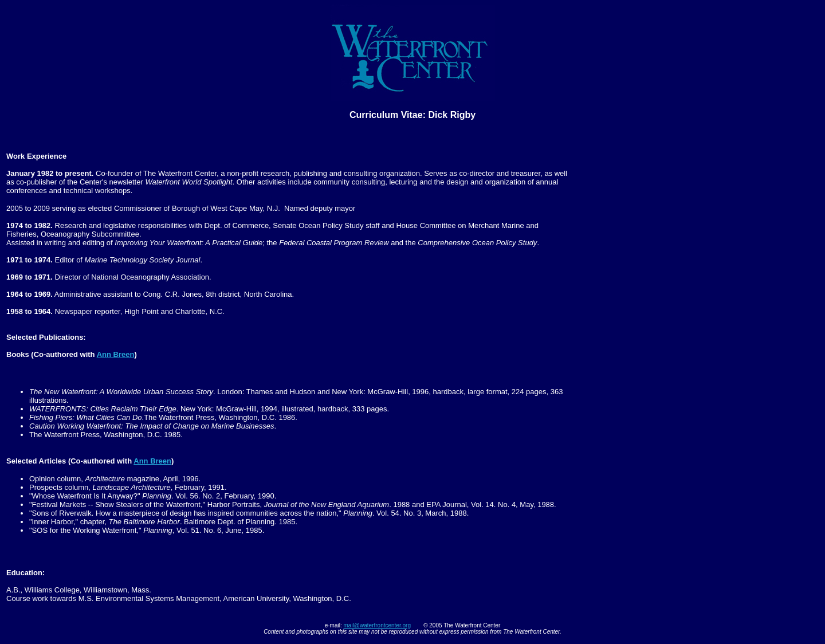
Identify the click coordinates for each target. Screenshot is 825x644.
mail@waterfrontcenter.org (377, 625)
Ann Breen (116, 354)
